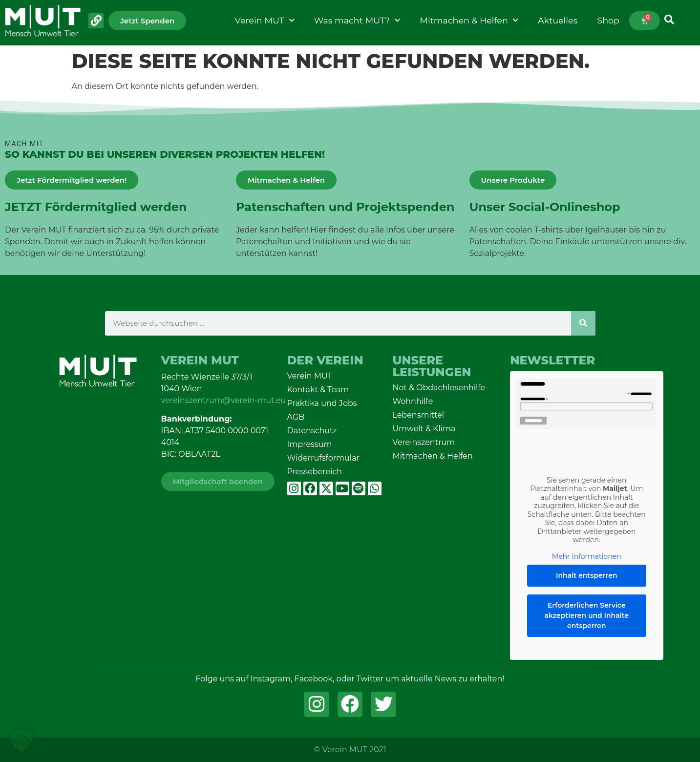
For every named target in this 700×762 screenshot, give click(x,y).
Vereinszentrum (424, 442)
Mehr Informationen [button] (587, 556)
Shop (608, 20)
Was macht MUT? (357, 21)
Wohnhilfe (413, 401)
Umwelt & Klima (424, 429)
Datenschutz (312, 431)
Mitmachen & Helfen (469, 21)
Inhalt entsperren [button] (587, 575)
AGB (296, 417)
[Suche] (583, 323)
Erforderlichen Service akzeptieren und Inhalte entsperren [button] (587, 615)
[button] (21, 741)
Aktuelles (558, 20)
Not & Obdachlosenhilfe (439, 388)
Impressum (310, 444)
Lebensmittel (418, 415)
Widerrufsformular (324, 458)
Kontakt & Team (318, 390)
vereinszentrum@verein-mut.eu (224, 400)
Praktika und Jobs (322, 403)
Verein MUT (265, 21)
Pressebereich (315, 472)
